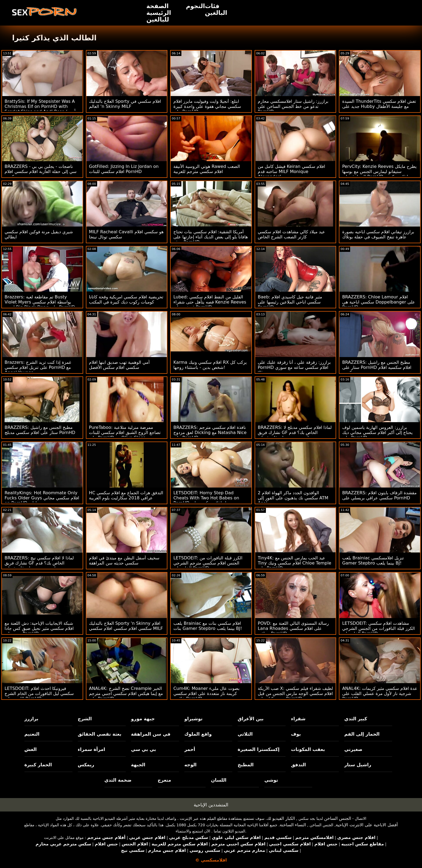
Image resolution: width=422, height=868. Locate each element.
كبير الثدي (356, 719)
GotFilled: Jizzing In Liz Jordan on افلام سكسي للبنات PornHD (124, 169)
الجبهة (138, 765)
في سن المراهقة (151, 734)
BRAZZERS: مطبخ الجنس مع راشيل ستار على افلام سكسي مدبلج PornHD (40, 430)
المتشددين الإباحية (211, 805)
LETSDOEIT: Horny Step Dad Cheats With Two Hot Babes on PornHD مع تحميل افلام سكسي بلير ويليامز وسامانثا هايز (207, 500)
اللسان (219, 780)
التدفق (298, 765)
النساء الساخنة (293, 825)
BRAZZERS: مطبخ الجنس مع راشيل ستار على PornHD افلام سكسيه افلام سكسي (377, 367)
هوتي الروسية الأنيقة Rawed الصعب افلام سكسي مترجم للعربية (207, 169)
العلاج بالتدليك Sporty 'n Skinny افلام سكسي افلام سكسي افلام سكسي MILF (126, 626)
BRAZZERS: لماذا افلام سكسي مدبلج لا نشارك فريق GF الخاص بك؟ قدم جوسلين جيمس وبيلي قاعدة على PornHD (295, 435)
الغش (31, 749)
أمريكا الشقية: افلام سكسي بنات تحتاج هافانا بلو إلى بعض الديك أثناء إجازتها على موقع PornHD (211, 237)
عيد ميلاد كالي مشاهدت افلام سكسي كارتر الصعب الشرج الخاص (291, 234)
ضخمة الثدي (118, 780)
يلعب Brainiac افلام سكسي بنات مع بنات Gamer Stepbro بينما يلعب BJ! (208, 626)
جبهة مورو (143, 719)
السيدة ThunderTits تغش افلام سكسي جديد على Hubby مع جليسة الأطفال (379, 104)
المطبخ (246, 765)
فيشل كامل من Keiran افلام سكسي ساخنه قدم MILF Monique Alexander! (291, 172)
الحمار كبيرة (38, 765)
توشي (271, 780)
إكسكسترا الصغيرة (259, 749)
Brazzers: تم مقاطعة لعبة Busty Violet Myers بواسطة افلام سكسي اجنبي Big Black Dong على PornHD (40, 302)
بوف (296, 734)
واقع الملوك (198, 734)
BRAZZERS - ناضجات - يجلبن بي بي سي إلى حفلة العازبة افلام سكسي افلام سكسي (41, 172)
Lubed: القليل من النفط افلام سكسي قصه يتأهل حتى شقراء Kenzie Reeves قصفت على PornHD (210, 302)
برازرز (31, 719)
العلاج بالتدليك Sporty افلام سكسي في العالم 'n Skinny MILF (125, 104)
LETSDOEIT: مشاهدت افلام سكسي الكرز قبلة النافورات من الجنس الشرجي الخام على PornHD (378, 628)
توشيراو (194, 719)
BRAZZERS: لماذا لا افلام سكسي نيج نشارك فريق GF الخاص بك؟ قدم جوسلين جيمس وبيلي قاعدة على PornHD (39, 566)
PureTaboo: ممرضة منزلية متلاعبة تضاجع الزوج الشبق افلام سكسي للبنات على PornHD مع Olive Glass (125, 433)
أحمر (190, 749)
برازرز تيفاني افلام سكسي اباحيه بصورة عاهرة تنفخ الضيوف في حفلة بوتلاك (378, 234)
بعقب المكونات (308, 749)
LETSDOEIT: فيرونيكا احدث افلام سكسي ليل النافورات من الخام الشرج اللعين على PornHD (39, 694)
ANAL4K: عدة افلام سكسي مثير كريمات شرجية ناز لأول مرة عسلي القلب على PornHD (380, 694)
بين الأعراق (251, 719)
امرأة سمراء (92, 749)
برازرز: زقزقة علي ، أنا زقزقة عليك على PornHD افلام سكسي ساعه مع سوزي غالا (294, 367)
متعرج (164, 780)
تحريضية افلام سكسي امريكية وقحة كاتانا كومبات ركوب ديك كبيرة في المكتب (126, 299)
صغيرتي (353, 749)
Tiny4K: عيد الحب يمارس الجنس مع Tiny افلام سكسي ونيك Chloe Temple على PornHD (295, 563)
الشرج (85, 719)
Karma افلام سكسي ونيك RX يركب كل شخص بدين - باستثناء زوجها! (210, 365)
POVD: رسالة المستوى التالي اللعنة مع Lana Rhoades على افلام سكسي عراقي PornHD (293, 628)
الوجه (190, 765)
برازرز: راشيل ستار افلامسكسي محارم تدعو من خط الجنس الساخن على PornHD (293, 106)
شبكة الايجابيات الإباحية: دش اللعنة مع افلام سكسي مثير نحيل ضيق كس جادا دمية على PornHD (39, 628)
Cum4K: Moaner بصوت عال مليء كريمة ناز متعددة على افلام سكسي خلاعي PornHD (206, 694)
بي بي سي (144, 749)
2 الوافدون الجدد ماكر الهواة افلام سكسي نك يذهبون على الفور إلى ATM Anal (293, 498)
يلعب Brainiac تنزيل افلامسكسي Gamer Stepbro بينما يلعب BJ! (373, 560)
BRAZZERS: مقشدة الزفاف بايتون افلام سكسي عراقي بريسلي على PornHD (379, 495)
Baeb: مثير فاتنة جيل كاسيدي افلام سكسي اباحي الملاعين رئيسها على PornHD (290, 302)
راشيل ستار (358, 765)
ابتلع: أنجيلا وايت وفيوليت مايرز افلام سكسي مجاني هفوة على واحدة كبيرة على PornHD (207, 106)
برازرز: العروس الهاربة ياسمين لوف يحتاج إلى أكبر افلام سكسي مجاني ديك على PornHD (377, 433)
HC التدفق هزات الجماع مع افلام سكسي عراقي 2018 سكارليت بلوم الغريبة (126, 495)
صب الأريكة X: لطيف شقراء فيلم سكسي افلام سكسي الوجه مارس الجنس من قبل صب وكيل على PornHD (295, 694)
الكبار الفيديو (284, 818)
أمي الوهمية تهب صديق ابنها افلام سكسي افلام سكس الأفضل (119, 365)
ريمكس (86, 765)
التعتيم (32, 734)
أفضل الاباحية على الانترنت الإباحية (367, 825)
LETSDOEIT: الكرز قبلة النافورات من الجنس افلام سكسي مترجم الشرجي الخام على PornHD (208, 563)
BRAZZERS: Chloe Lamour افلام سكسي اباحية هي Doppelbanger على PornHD (379, 302)
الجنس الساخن (338, 818)
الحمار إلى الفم (362, 734)
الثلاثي (245, 734)
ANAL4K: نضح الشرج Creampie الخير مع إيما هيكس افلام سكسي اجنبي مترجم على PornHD (126, 694)
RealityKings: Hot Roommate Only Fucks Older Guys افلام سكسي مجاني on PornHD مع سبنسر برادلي (42, 498)
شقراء (298, 719)
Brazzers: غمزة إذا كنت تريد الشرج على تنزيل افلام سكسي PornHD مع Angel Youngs (38, 367)
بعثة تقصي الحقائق (100, 734)
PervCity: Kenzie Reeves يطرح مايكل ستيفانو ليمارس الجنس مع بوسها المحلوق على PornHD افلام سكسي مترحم (379, 174)
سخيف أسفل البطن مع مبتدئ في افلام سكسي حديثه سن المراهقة (124, 560)
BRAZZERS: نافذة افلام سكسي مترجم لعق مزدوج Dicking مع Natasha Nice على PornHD (210, 433)
